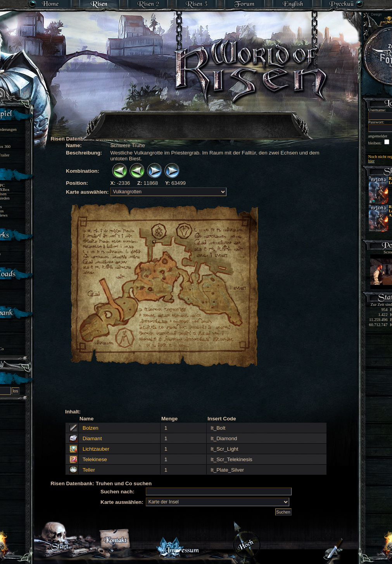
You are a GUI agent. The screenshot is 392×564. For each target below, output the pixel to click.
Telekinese (95, 459)
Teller (89, 470)
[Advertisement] (197, 120)
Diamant (92, 438)
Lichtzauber (96, 449)
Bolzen (91, 428)
